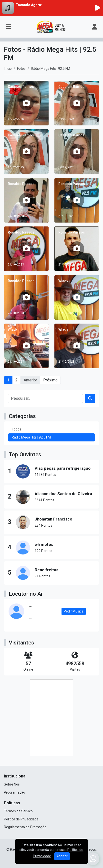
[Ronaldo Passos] (26, 200)
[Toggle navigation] (8, 27)
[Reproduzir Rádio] (98, 8)
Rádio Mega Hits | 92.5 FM (31, 437)
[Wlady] (77, 297)
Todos (16, 429)
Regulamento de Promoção (25, 827)
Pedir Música (74, 611)
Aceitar (62, 856)
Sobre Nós (12, 784)
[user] (95, 27)
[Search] (90, 398)
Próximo (50, 380)
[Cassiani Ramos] (26, 103)
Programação (15, 792)
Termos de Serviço (18, 811)
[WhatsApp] (93, 859)
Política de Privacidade (21, 819)
